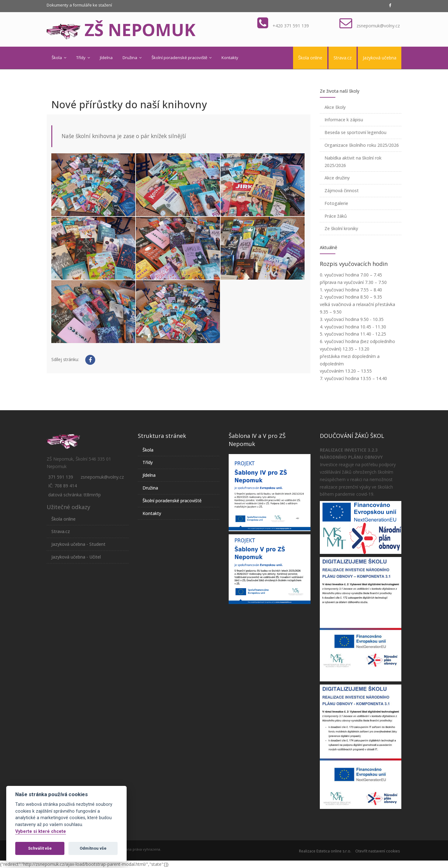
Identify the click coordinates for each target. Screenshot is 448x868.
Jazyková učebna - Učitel (76, 557)
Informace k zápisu (344, 120)
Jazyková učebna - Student (78, 544)
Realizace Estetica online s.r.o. (325, 851)
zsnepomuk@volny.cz (378, 26)
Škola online (310, 58)
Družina (132, 58)
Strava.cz (343, 58)
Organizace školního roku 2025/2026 (362, 145)
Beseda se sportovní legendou (355, 132)
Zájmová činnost (342, 190)
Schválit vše (40, 848)
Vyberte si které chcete (41, 831)
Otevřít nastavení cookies (378, 851)
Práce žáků (336, 216)
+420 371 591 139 (291, 26)
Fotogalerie (336, 203)
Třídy (83, 58)
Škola (59, 58)
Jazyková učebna (380, 58)
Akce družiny (337, 178)
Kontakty (230, 58)
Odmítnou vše (93, 848)
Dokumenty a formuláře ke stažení (79, 5)
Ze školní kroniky (341, 228)
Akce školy (335, 107)
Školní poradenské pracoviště (182, 58)
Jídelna (106, 58)
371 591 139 (61, 477)
